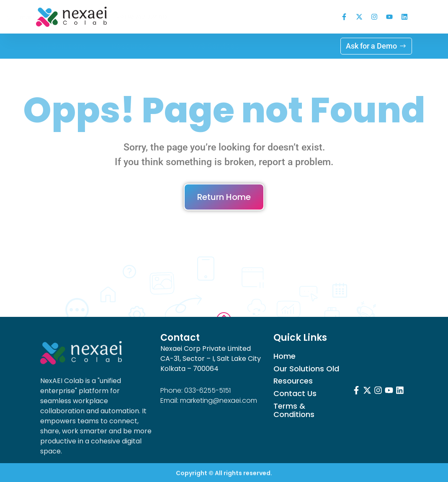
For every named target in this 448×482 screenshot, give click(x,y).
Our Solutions (61, 46)
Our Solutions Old (306, 369)
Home (285, 356)
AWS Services (214, 46)
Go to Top (224, 306)
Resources (137, 46)
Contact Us (295, 394)
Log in (275, 46)
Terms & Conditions (294, 410)
